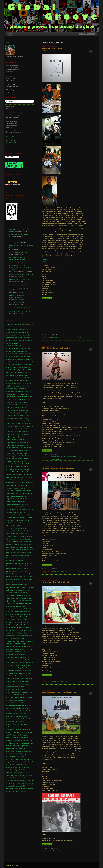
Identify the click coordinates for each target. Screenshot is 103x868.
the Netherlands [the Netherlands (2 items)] (22, 748)
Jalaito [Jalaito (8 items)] (22, 526)
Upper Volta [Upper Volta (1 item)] (19, 770)
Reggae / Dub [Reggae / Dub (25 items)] (23, 660)
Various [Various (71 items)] (16, 773)
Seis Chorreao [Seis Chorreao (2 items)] (10, 700)
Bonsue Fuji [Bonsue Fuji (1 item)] (27, 383)
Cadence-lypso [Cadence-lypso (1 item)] (23, 394)
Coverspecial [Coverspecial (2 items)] (9, 432)
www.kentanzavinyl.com (12, 146)
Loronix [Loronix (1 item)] (26, 547)
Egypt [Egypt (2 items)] (23, 467)
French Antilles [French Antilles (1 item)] (10, 483)
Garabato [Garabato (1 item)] (19, 485)
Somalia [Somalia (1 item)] (20, 719)
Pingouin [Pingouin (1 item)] (27, 625)
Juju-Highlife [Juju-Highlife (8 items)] (9, 536)
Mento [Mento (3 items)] (20, 563)
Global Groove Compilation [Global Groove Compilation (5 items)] (14, 491)
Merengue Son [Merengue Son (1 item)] (10, 577)
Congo (67, 457)
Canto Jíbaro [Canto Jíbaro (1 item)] (9, 402)
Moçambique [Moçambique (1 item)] (9, 587)
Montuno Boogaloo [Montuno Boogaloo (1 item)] (27, 579)
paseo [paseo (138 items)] (7, 612)
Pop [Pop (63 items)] (7, 633)
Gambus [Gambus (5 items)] (13, 485)
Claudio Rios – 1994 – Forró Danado (20, 312)
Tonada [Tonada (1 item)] (8, 754)
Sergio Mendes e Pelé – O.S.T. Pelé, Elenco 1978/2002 (60, 692)
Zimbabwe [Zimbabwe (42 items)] (17, 789)
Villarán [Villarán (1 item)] (30, 775)
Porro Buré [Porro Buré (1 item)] (28, 636)
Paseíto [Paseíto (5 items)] (16, 620)
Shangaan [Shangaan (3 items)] (18, 714)
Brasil (58, 457)
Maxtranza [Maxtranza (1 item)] (15, 558)
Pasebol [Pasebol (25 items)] (28, 609)
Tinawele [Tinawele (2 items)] (17, 751)
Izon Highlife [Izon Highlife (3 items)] (16, 526)
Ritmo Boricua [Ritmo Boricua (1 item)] (18, 665)
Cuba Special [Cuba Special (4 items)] (25, 432)
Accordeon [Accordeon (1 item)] (30, 324)
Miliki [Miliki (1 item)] (31, 577)
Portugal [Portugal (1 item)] (23, 644)
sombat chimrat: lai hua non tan (18, 252)
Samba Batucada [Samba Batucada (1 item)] (19, 687)
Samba (57, 459)
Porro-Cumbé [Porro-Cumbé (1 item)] (16, 633)
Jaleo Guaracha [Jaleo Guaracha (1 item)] (10, 528)
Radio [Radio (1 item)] (26, 654)
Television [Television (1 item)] (14, 748)
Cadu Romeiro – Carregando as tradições (21, 274)
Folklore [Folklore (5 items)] (19, 477)
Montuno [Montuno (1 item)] (19, 579)
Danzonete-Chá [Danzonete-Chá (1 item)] (20, 453)
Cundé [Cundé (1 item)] (22, 445)
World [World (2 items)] (7, 781)
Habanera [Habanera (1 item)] (17, 518)
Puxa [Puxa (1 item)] (29, 652)
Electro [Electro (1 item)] (17, 469)
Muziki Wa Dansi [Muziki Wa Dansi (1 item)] (10, 590)
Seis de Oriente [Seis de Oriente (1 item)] (10, 705)
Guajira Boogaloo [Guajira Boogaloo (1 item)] (11, 501)
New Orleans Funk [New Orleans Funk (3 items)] (11, 593)
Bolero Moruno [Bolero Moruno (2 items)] (19, 378)
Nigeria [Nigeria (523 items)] (20, 595)
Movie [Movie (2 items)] (17, 585)
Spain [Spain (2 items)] (20, 735)
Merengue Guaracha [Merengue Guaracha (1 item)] (23, 571)
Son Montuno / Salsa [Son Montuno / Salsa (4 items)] (12, 727)
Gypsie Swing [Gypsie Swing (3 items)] (10, 518)
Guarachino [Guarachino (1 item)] (9, 512)
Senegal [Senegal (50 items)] (13, 714)
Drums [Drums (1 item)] (17, 464)
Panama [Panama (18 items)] (17, 603)
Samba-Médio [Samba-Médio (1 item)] (10, 687)
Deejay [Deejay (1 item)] (8, 456)
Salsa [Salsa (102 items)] (19, 681)
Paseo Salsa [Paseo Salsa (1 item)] (9, 617)
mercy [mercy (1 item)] (31, 563)
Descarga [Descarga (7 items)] (8, 458)
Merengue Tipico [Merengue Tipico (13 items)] (20, 577)
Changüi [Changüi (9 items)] (16, 413)
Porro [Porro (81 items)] (10, 633)
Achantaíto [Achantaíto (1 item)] (9, 327)
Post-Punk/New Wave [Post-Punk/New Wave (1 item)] (12, 646)
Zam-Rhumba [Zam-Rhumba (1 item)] (29, 783)
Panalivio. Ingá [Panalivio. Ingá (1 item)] (10, 603)
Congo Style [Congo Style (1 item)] (9, 426)
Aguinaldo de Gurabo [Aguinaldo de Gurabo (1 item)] (12, 348)
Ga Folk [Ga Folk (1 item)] (27, 483)
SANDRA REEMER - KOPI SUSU (19, 229)
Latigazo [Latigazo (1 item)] (8, 544)
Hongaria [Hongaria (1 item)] (8, 520)
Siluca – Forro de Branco (16, 302)
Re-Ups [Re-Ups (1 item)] (27, 657)
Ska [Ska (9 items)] (20, 716)
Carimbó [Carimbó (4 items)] (21, 405)
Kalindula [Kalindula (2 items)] (12, 539)
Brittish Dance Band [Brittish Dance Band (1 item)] (11, 391)
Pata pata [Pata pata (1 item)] (16, 622)
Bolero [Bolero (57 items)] (7, 375)
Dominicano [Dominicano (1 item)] (26, 458)
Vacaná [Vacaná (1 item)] (28, 770)
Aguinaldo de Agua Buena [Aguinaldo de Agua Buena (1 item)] (13, 346)
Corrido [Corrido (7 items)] (8, 429)
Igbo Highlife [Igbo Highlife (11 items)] (28, 520)
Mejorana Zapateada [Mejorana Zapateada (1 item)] (12, 563)
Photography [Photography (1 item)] (13, 625)
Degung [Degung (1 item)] (27, 456)
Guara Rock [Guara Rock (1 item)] (22, 512)
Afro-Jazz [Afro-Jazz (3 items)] (16, 332)
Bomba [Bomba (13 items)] (27, 381)
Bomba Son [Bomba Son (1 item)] (20, 383)
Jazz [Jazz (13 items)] (26, 528)
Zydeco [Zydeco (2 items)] (25, 791)
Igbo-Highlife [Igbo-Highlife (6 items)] (20, 520)
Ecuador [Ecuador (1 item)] (8, 467)
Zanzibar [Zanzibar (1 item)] (13, 786)
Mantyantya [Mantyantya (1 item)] (23, 552)
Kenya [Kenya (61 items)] (17, 539)
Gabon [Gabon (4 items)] (23, 483)
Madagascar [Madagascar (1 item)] (29, 550)
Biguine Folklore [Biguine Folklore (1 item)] (28, 370)
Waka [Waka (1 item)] (7, 778)
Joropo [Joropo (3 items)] (13, 534)
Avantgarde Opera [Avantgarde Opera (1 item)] (19, 362)
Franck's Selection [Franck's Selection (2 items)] (16, 480)
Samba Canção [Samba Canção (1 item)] (10, 689)
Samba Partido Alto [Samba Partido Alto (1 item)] (11, 692)
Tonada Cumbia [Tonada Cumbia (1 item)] (15, 754)
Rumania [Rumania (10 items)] (12, 676)
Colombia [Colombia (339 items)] (14, 421)
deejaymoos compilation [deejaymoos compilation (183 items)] (17, 456)
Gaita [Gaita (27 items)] (32, 483)
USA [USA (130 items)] (24, 770)
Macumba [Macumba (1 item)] (22, 550)
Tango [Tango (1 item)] (14, 746)
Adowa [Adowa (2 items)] (19, 327)
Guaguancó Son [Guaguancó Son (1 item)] (10, 499)
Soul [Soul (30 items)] (31, 732)
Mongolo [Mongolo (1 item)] (13, 579)
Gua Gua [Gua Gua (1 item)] (16, 496)
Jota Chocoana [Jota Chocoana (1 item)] (20, 534)
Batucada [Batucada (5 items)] (14, 367)
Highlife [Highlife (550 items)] (30, 518)
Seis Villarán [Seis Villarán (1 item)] (16, 711)
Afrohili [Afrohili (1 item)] (29, 335)
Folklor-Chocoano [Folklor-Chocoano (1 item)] (11, 477)
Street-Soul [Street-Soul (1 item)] (9, 738)
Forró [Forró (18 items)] (23, 477)
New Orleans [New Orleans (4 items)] (27, 590)
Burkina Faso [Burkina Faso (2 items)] (29, 391)
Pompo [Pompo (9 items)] (30, 630)
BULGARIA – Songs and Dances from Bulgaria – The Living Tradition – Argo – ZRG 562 (21, 268)
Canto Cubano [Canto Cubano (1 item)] (25, 399)
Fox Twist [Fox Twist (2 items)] (31, 477)
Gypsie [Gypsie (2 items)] (30, 515)
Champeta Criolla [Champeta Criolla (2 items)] (19, 410)
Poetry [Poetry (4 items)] (21, 630)
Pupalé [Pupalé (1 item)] (25, 652)
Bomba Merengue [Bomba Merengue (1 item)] (11, 383)
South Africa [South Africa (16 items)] (9, 735)
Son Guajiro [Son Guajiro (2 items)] (17, 724)
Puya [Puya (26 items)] (7, 654)
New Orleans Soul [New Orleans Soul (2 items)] (22, 593)
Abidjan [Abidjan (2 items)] (13, 324)
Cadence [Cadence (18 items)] (16, 394)
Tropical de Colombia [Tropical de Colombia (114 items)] (12, 759)
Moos (7, 42)
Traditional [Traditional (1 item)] (9, 756)
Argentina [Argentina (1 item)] (16, 359)
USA (61, 459)
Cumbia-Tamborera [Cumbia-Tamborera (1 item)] (22, 434)
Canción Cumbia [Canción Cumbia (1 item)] (16, 399)
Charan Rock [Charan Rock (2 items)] (29, 413)
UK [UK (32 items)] (19, 767)
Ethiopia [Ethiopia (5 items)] (15, 472)
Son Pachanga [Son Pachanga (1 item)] (10, 730)
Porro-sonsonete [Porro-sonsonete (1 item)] (20, 636)
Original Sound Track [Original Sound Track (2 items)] (12, 598)
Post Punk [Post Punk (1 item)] (22, 646)
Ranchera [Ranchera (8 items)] (21, 657)
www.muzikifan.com (10, 142)
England (58, 458)
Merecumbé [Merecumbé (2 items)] (16, 566)
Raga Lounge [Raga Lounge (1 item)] (9, 657)
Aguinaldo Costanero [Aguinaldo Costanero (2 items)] (12, 343)
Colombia (63, 457)
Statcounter (9, 199)
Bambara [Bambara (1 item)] (29, 365)
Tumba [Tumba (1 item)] (15, 762)
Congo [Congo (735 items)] (30, 424)
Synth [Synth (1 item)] (7, 743)
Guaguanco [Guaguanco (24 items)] (22, 496)
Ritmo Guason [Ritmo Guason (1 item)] (10, 668)
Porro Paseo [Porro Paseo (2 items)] (29, 641)
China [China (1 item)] (22, 416)
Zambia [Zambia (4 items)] (8, 786)
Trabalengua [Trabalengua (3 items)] (24, 754)
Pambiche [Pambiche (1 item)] (30, 601)
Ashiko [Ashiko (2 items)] (21, 359)
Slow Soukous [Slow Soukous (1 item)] (10, 719)
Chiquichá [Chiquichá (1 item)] (27, 416)
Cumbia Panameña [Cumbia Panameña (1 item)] (22, 442)
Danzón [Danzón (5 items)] (28, 453)
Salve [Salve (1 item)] (15, 684)
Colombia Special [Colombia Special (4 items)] (23, 421)
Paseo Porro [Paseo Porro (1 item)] (19, 614)
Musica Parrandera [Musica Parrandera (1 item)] (28, 587)
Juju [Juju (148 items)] (26, 534)
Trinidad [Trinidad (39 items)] (14, 756)
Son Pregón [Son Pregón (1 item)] (27, 730)
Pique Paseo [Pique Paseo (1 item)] (9, 628)
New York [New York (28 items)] (15, 595)
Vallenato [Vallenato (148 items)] (8, 773)
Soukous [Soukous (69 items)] (27, 732)
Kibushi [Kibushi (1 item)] (22, 539)
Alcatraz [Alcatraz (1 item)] (31, 354)
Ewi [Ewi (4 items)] (10, 475)
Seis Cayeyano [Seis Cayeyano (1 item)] (24, 695)
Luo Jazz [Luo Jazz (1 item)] (16, 550)
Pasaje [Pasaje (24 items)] (24, 606)
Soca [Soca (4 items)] (16, 719)
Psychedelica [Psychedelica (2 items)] (17, 649)
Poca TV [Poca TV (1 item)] (16, 630)
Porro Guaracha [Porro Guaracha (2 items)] (21, 641)
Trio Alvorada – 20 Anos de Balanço (20, 307)
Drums (51, 337)
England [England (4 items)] (28, 469)
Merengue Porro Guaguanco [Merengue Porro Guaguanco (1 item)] (14, 574)
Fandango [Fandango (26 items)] (15, 475)
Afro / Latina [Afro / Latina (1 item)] (23, 335)
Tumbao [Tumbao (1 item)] (20, 762)
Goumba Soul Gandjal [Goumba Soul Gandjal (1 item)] (21, 493)
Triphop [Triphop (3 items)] (19, 756)
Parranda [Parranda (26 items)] (28, 603)
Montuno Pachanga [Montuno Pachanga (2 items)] (22, 582)
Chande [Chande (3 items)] (26, 410)
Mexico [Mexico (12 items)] (27, 577)
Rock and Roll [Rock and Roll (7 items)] (13, 673)
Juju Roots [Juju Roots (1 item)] (23, 536)
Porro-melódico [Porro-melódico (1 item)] (10, 636)
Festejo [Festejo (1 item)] (20, 475)
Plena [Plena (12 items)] (21, 628)
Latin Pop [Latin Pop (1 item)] (23, 544)
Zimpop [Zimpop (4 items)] (22, 789)
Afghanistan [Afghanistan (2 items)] (19, 330)
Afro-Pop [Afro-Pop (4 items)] (17, 335)
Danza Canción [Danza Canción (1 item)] (14, 450)
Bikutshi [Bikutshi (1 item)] (8, 373)
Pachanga (52, 459)
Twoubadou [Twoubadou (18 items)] (9, 767)
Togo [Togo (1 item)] (30, 751)
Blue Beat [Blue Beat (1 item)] (18, 373)
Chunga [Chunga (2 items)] (18, 418)
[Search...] (20, 101)
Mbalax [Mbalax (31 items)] (30, 558)
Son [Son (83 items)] (24, 719)
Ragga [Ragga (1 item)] (16, 657)
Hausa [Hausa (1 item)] (25, 518)
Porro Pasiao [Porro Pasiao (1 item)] (9, 644)
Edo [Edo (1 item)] (12, 467)
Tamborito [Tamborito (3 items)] (8, 746)
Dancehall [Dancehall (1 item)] (29, 448)
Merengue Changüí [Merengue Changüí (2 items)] (22, 569)
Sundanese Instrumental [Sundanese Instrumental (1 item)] (13, 740)
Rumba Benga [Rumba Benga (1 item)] (10, 679)
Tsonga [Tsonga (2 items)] (29, 759)
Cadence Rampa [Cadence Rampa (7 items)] (10, 397)
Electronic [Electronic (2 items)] (22, 469)
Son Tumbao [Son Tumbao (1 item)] (16, 732)
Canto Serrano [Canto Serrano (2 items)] (18, 402)
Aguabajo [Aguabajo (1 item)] (21, 338)
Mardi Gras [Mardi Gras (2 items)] (14, 555)
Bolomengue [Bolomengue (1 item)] (21, 381)
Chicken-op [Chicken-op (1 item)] (9, 416)
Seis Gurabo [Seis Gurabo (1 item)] (28, 705)
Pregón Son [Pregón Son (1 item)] (9, 649)
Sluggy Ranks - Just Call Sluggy (18, 234)
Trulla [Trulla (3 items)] (20, 759)
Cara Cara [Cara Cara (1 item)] (9, 405)
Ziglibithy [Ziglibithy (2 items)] (24, 786)
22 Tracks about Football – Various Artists (56, 348)
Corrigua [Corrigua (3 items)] (13, 429)
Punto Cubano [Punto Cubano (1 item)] (10, 652)
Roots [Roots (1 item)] (7, 676)
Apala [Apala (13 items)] (28, 356)
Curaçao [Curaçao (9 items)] (27, 445)
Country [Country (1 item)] (18, 429)
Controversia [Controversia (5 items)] (17, 426)
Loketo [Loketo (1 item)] (21, 547)
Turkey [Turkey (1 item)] (18, 765)
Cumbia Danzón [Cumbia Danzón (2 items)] (10, 437)
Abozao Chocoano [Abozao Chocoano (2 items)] (21, 324)
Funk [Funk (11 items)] (19, 483)
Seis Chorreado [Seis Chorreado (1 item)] (27, 697)
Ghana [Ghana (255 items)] (23, 488)
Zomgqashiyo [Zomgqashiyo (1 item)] (9, 791)
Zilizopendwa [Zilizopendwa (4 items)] (9, 789)
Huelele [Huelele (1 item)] (14, 520)
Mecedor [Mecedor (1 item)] (15, 561)
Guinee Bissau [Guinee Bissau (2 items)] (19, 515)
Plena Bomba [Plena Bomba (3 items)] (27, 628)
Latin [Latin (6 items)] (12, 544)
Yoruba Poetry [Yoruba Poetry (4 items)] (10, 783)
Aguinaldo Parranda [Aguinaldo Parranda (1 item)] (11, 354)
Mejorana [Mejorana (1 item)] (21, 561)
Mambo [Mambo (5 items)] (11, 552)
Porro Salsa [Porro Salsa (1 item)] (17, 644)
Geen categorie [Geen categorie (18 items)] (10, 488)
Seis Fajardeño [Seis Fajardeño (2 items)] (20, 705)
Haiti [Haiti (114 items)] (22, 518)
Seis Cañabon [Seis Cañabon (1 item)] (10, 697)
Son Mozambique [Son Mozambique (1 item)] (24, 727)
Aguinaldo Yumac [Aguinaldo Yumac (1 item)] (23, 354)
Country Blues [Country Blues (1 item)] (25, 429)
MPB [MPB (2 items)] (15, 587)
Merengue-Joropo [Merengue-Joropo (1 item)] (11, 569)
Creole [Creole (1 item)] (16, 432)
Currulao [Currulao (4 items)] (8, 448)
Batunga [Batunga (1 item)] (20, 367)
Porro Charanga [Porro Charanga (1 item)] (10, 638)
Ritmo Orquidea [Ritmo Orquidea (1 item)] (10, 671)
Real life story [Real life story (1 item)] (10, 660)
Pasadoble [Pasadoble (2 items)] (18, 606)
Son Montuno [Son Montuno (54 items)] (25, 724)
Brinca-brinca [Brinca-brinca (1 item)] (22, 389)
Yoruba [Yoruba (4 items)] (24, 781)
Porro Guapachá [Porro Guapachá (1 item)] (10, 641)
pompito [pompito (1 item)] (25, 630)
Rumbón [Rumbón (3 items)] (8, 681)
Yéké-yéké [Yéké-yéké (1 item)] (17, 783)
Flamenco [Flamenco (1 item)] (26, 475)
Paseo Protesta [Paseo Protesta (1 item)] (28, 614)
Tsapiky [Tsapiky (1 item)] (24, 759)
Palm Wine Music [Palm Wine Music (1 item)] (22, 601)
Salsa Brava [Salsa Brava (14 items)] (9, 684)
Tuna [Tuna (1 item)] (7, 765)
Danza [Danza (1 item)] (7, 450)
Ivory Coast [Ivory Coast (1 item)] (9, 526)
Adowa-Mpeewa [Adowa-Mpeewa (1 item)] (26, 327)
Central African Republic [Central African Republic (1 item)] (13, 407)
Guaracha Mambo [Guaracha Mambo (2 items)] (21, 507)
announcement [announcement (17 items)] (22, 356)
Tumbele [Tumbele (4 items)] (25, 762)
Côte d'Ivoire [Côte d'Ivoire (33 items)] (15, 448)
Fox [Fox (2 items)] (26, 477)
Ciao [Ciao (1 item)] (27, 418)
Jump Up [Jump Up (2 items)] (29, 536)
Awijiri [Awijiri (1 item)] (26, 362)
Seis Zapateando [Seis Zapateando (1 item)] (25, 711)
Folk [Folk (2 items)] (30, 475)
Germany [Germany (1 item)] (18, 488)
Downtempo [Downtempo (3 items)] (21, 461)
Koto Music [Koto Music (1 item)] (9, 542)
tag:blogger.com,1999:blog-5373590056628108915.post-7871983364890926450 (18, 259)
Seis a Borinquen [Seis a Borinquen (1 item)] (14, 695)
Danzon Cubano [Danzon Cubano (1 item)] (10, 453)
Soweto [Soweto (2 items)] (15, 735)
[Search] (87, 34)
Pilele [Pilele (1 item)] (19, 625)
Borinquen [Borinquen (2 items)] (15, 386)
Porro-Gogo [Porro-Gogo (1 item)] (24, 633)
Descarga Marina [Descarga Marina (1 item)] (17, 458)
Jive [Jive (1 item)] (30, 531)
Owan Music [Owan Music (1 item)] (22, 598)
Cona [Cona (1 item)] (22, 424)
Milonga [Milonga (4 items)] (8, 579)
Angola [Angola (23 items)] (15, 356)
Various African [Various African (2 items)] (24, 773)
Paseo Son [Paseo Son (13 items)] (17, 617)
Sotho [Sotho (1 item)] (22, 732)
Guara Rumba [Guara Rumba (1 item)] (10, 515)
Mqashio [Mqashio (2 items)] (19, 587)
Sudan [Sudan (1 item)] (20, 738)
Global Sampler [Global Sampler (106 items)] (27, 491)
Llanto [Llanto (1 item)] (17, 547)
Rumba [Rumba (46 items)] (17, 676)
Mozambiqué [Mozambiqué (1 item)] (23, 585)
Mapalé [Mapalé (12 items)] (29, 552)
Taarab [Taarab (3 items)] (24, 743)
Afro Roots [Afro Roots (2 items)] (9, 338)
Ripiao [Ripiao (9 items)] (7, 665)
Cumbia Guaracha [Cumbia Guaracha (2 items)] (11, 440)
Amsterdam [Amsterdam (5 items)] (9, 356)
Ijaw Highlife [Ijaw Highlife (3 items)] (9, 523)
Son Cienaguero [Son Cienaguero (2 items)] (20, 722)
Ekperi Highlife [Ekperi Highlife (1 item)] (10, 469)
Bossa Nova (53, 457)
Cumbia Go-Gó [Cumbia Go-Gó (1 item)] (20, 437)
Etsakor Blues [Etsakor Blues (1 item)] (26, 472)
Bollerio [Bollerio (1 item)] (8, 381)
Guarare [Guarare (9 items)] (15, 512)
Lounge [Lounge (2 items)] (31, 547)
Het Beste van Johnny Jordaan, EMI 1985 (56, 582)
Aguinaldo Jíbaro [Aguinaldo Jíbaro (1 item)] (10, 351)
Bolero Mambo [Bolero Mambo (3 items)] (10, 378)
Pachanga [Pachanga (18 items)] (29, 598)
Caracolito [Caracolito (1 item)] (15, 405)
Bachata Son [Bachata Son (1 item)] (22, 365)
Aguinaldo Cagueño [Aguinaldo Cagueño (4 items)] (11, 340)
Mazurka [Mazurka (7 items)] (25, 558)
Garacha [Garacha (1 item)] (25, 485)
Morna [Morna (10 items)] (30, 582)
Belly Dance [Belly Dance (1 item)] (27, 367)
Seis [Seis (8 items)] (7, 695)
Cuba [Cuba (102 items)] (19, 432)
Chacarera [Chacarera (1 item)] (23, 407)
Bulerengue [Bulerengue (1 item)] (21, 391)
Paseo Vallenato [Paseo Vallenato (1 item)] (25, 617)
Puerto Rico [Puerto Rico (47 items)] (25, 649)
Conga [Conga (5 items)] (26, 424)
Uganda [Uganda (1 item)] (15, 767)
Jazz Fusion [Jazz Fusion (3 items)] (9, 531)
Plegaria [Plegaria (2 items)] (16, 628)
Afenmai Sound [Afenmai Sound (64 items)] (10, 330)
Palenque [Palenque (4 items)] (13, 601)
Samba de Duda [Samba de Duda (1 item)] (20, 689)
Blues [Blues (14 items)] (23, 373)
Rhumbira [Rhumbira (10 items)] (14, 663)
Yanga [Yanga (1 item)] (16, 781)
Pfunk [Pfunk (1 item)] (7, 625)
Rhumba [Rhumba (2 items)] (8, 663)
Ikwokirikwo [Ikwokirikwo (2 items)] (17, 523)
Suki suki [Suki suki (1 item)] (25, 738)
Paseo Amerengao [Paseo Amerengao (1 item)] (15, 612)
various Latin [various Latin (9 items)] (9, 775)
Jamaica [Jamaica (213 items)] (18, 528)
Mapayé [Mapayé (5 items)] (8, 555)
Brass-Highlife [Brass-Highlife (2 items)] (13, 389)
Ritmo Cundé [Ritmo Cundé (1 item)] (26, 665)
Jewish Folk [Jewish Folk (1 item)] (23, 531)
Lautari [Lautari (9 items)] (29, 544)
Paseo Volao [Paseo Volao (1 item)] (9, 620)
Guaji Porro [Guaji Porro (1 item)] (19, 499)
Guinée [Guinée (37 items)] (26, 515)
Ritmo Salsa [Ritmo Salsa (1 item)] (19, 671)
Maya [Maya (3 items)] (20, 558)
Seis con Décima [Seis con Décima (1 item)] (19, 700)
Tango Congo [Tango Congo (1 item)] (20, 746)
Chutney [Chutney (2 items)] (23, 418)
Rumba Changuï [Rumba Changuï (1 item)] (19, 679)
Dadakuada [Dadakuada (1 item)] (22, 448)
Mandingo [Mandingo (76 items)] (16, 552)
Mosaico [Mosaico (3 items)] (8, 585)
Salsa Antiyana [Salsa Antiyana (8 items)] (26, 681)
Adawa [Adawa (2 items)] (14, 327)
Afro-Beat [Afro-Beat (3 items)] (28, 330)
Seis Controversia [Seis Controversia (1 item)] (11, 703)
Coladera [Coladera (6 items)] (8, 421)
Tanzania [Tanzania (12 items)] (27, 746)
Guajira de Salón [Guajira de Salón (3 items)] (21, 501)
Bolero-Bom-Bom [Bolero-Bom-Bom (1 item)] (15, 375)
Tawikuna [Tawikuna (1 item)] (8, 748)
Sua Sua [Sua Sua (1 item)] (15, 738)
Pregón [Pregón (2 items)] (27, 646)
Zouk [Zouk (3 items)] (15, 791)
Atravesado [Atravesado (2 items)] (27, 359)
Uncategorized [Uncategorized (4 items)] (24, 767)
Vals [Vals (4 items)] (13, 773)
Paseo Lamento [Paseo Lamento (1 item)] (10, 614)
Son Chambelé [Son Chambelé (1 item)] (10, 722)
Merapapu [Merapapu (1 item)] (25, 563)
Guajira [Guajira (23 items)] (25, 499)
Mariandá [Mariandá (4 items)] (26, 555)
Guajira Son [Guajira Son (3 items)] (18, 504)
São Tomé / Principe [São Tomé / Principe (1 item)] (15, 743)
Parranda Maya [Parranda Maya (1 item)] (10, 606)
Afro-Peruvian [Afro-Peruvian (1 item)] (10, 335)
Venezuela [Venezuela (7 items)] (24, 775)
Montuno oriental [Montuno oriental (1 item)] (10, 582)
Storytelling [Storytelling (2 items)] (25, 735)
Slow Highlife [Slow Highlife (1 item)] (25, 716)
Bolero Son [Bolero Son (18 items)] (27, 378)
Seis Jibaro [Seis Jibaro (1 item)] (9, 708)
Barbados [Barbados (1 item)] (8, 367)
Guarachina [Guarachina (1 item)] (29, 510)
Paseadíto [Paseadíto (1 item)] (17, 609)
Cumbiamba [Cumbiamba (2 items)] (20, 440)
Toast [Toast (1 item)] (22, 751)
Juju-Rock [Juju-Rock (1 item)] (16, 536)
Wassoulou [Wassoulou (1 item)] (27, 778)
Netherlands (57, 337)
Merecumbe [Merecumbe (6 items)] (9, 566)
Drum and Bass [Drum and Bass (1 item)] (10, 464)
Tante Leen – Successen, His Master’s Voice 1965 (58, 468)
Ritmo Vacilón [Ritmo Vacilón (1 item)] (27, 671)
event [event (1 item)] (7, 475)
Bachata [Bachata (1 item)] (31, 362)
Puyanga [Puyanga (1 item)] (21, 654)
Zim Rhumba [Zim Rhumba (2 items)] (29, 789)
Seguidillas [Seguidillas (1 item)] (21, 692)
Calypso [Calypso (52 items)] (18, 397)
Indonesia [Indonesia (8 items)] (26, 523)
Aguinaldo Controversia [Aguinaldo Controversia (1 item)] (25, 340)
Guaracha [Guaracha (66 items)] (25, 504)
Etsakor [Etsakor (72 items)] (19, 472)
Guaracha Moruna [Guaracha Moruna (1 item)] (11, 510)
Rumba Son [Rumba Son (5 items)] (28, 679)
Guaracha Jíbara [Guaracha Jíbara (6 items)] (10, 507)
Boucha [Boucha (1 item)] (28, 386)
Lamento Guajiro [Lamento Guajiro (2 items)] (17, 542)
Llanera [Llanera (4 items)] (13, 547)
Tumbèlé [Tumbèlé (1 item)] (31, 762)
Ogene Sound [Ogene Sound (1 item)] (27, 595)
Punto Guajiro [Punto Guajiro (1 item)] (19, 652)
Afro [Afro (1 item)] (24, 330)
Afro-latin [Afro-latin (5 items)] (27, 332)
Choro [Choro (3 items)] (13, 418)
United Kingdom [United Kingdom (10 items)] (10, 770)
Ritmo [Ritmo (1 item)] (11, 665)
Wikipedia (45, 260)
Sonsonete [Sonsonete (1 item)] (9, 732)
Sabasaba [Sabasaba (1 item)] (14, 681)
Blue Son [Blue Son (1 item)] (28, 373)
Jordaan (58, 572)
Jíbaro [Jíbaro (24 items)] (7, 539)
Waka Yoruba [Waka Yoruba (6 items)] (19, 778)
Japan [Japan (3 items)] (23, 528)
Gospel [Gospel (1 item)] (12, 493)
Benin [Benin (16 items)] (16, 370)
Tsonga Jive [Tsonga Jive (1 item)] (9, 762)
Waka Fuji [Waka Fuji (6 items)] (12, 778)
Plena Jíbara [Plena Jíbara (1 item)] (9, 630)
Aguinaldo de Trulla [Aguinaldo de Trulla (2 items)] (24, 348)
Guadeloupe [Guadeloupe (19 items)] (9, 496)
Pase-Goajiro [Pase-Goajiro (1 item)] (9, 609)
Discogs (44, 262)
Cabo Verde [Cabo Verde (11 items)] (9, 394)
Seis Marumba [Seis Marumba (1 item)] (17, 708)
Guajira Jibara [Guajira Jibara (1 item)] (10, 504)
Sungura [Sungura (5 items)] (23, 740)
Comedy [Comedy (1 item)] (31, 421)
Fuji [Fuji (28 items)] (16, 483)
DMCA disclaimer (10, 137)
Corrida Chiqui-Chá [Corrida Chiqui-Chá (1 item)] (27, 426)
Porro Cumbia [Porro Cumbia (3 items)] (20, 638)
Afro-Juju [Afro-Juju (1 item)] (21, 332)
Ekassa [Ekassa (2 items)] (27, 467)
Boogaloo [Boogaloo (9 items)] (8, 386)
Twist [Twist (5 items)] (25, 765)
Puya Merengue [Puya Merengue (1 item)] (14, 654)
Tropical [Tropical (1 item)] (24, 756)
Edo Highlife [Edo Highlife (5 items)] (17, 467)
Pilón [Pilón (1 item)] (22, 625)
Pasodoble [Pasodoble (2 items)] (26, 620)
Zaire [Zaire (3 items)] (23, 783)
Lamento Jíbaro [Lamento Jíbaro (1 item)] (27, 542)
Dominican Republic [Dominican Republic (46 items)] (11, 461)
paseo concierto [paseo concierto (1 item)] (26, 612)
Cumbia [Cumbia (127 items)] (14, 434)
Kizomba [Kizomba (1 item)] (27, 539)
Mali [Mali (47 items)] (7, 552)
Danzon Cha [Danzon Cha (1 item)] (23, 450)
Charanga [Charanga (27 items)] (22, 413)
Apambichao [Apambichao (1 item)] (9, 359)
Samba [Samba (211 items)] (26, 684)
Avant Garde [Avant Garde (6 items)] (9, 362)
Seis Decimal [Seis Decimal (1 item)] (20, 703)
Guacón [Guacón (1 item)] (30, 493)
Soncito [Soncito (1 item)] (27, 722)
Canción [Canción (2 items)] (8, 399)
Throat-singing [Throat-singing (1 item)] (10, 751)
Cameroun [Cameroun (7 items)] (24, 397)
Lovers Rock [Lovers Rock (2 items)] (9, 550)
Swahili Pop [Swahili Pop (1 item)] (29, 740)
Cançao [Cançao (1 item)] (25, 402)
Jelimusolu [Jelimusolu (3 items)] (16, 531)
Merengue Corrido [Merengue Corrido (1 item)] (11, 571)
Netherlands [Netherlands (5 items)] (19, 590)
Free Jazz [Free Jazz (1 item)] (24, 480)
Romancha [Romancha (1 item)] (28, 673)
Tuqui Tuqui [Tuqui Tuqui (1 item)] (12, 765)
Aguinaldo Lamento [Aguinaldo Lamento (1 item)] (22, 351)
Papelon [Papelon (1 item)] (22, 603)
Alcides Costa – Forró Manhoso (18, 284)
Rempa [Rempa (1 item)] (30, 660)
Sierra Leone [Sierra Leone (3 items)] (9, 716)
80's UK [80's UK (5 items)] (8, 324)
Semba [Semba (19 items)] (8, 714)
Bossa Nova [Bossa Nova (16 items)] (22, 386)
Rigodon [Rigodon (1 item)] (31, 663)
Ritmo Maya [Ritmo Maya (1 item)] (18, 668)
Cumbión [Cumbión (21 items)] (17, 445)
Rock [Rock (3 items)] (7, 673)
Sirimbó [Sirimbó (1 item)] (16, 716)
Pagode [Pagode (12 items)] (8, 601)
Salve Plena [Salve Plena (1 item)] (20, 684)
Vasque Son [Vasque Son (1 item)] (17, 775)
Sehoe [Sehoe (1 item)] (26, 692)
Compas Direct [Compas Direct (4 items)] (15, 424)
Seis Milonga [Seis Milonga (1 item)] (25, 708)
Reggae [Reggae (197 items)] (16, 660)
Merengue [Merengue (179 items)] (30, 566)
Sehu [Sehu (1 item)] (30, 692)
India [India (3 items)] (22, 523)
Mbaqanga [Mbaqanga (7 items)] (9, 561)
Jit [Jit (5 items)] (28, 531)
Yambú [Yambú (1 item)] (11, 781)
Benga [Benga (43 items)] (12, 370)
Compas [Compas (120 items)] (8, 424)
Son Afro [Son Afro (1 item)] (28, 719)
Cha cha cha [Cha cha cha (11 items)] (9, 410)
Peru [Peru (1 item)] (30, 622)
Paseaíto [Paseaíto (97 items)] (23, 609)
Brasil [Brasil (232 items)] (7, 389)
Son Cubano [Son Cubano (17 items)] (9, 724)
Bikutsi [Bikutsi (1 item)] (13, 373)
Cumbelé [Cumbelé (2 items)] (8, 434)
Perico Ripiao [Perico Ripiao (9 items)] (24, 622)
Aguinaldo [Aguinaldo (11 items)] (27, 338)
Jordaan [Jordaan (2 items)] (8, 534)
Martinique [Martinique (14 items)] (9, 558)
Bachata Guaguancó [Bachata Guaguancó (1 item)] (12, 365)
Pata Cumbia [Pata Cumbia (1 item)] (9, 622)
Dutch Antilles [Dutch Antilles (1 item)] (26, 464)
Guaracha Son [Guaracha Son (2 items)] (21, 510)
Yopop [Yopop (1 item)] (20, 781)
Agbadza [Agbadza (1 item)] (15, 338)
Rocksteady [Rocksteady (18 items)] (21, 673)
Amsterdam (53, 572)
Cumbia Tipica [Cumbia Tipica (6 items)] (10, 445)
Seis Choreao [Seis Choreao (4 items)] (18, 697)
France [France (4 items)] (8, 480)
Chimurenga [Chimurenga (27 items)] (16, 416)
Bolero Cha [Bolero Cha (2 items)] (24, 375)
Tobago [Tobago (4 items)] (26, 751)
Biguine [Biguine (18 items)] (20, 370)
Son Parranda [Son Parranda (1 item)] (19, 730)
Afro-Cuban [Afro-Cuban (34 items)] (9, 332)
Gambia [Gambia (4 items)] (8, 485)
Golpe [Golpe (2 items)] (7, 493)
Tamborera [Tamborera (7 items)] (29, 743)
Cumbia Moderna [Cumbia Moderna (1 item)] (11, 442)
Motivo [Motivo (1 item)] (13, 585)
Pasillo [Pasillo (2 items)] (20, 620)
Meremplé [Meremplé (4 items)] (23, 566)
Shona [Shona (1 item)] (24, 714)
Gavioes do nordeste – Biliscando (19, 279)
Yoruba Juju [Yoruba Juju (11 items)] (30, 781)
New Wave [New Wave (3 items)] (9, 595)
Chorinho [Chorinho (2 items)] (8, 418)
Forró (63, 458)
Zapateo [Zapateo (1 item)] (18, 786)
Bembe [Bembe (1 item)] (8, 370)
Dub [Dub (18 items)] (21, 464)
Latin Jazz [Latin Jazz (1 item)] (17, 544)
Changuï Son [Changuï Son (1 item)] (9, 413)
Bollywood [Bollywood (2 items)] (13, 381)
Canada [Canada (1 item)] (30, 397)
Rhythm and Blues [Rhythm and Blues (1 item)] (23, 663)
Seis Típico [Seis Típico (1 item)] (9, 711)
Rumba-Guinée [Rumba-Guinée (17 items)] (24, 676)
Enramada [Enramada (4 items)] (9, 472)
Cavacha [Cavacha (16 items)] (26, 405)
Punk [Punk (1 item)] (30, 649)
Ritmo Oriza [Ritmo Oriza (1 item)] (25, 668)
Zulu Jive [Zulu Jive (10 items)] (20, 791)
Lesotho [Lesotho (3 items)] (8, 547)
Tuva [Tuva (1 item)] (22, 765)
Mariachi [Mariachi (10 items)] (20, 555)
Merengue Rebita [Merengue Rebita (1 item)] (28, 574)
